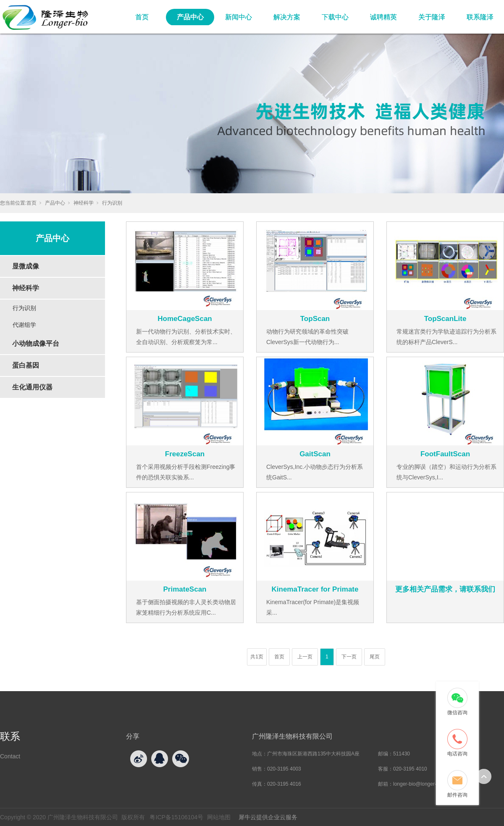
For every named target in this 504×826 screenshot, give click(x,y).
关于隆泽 (432, 17)
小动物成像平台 (36, 343)
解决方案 (287, 17)
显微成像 (26, 266)
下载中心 (335, 17)
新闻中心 (239, 17)
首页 (142, 17)
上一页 (305, 657)
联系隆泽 (480, 17)
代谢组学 (24, 325)
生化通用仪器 (32, 387)
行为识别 (112, 203)
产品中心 (190, 17)
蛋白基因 (26, 365)
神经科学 (84, 203)
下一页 (349, 657)
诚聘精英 (383, 17)
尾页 (375, 657)
